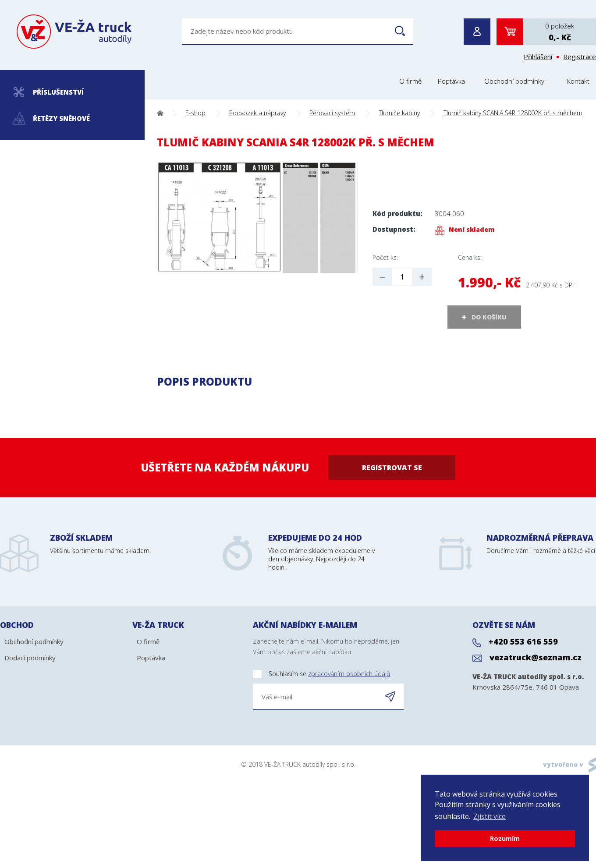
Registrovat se (392, 468)
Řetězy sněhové (51, 119)
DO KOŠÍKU (489, 317)
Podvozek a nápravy (257, 113)
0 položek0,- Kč (560, 32)
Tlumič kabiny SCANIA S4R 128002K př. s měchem (513, 113)
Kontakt (578, 81)
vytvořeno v (563, 764)
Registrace (580, 57)
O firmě (410, 81)
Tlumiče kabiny (399, 113)
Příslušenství (49, 92)
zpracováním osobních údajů (349, 674)
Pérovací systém (332, 113)
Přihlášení (538, 57)
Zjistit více (490, 816)
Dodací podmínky (30, 658)
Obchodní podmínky (514, 81)
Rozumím (505, 838)
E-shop (195, 113)
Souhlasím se (321, 674)
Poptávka (451, 81)
